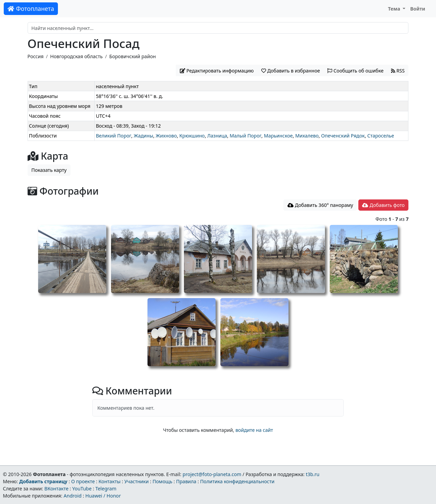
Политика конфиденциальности (237, 481)
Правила (186, 481)
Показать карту (49, 170)
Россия (36, 56)
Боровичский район (133, 56)
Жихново (166, 136)
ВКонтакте (56, 489)
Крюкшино (192, 136)
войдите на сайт (254, 430)
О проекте (83, 481)
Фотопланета (31, 9)
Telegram (106, 489)
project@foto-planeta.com (212, 474)
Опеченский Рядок (343, 136)
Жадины (144, 136)
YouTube (82, 489)
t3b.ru (313, 474)
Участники (137, 481)
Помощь (162, 481)
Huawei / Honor (103, 496)
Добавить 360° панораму (320, 205)
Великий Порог (113, 136)
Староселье (381, 136)
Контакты (110, 481)
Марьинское (278, 136)
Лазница (217, 136)
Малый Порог (245, 136)
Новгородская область (76, 56)
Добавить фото (383, 205)
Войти (418, 9)
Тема (395, 9)
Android (73, 496)
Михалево (307, 136)
